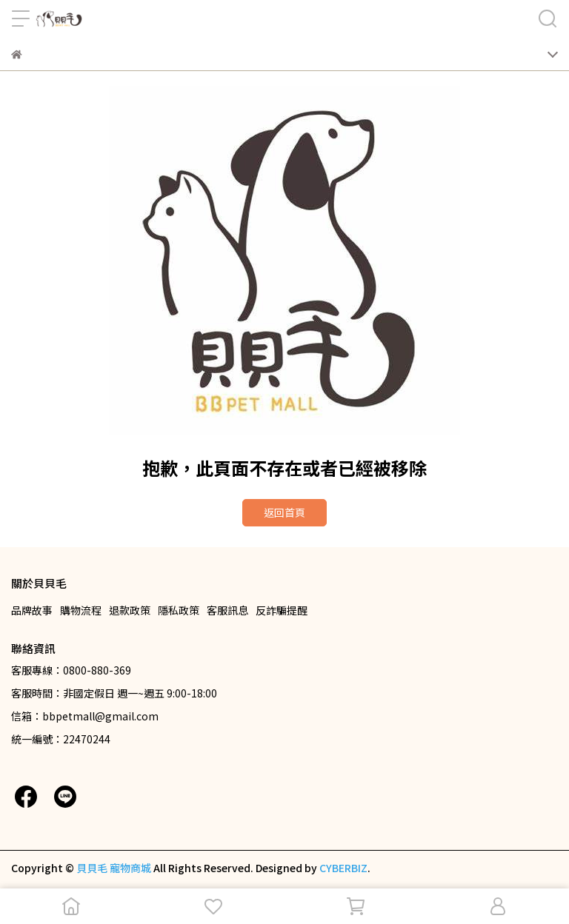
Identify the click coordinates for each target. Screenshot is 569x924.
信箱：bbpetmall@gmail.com (85, 716)
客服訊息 (227, 610)
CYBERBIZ (343, 868)
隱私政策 (179, 610)
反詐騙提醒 (282, 610)
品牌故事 (32, 610)
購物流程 (81, 610)
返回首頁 (284, 512)
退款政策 (130, 610)
